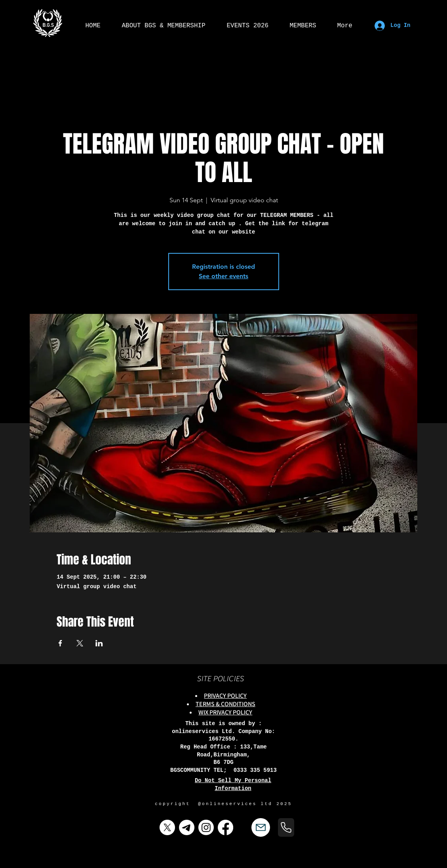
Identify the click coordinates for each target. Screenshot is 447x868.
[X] (167, 827)
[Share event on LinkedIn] (99, 643)
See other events (223, 276)
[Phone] (286, 827)
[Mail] (261, 827)
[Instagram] (206, 827)
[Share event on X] (80, 643)
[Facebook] (225, 827)
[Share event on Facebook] (60, 643)
